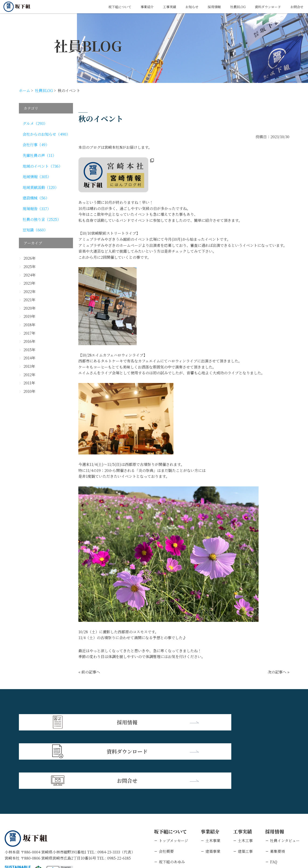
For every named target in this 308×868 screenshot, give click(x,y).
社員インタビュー (285, 780)
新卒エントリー (283, 812)
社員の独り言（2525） (42, 219)
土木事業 (213, 780)
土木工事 (245, 780)
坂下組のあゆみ (172, 801)
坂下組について (103, 7)
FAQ (274, 801)
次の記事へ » (279, 672)
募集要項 (277, 791)
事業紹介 (132, 7)
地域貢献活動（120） (41, 187)
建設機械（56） (36, 198)
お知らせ (181, 7)
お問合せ (296, 7)
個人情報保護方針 (50, 838)
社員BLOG (231, 7)
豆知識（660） (35, 230)
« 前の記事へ (89, 672)
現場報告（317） (37, 209)
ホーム (24, 90)
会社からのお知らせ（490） (46, 134)
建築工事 (245, 791)
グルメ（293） (35, 123)
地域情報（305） (37, 177)
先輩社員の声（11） (39, 155)
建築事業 (213, 791)
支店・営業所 (170, 812)
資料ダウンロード (264, 7)
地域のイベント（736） (42, 166)
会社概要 (166, 791)
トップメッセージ (173, 780)
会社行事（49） (36, 145)
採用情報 (205, 7)
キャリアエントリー (287, 823)
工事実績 (157, 7)
